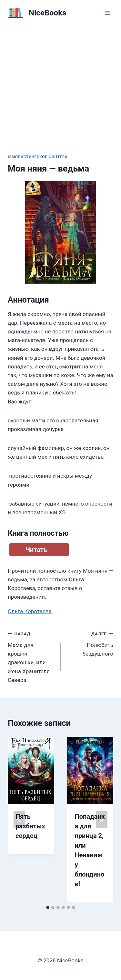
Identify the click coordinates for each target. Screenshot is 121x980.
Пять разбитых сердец (30, 826)
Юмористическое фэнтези (38, 157)
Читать (36, 550)
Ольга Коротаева (30, 611)
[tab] (48, 907)
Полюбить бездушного (90, 643)
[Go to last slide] (19, 819)
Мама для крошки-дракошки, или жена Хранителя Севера (31, 656)
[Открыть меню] (107, 13)
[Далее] (102, 819)
